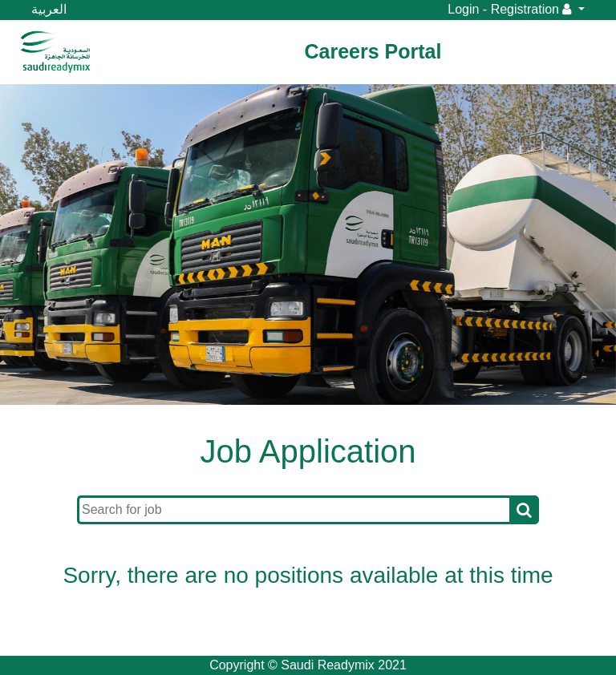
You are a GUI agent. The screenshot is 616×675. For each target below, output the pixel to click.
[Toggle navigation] (127, 52)
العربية (49, 9)
